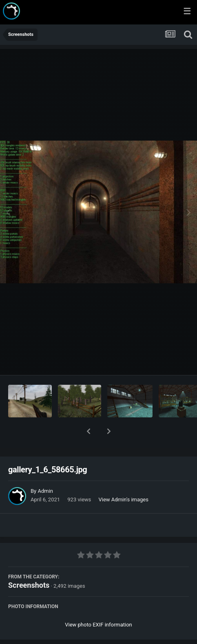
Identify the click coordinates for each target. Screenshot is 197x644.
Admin (45, 470)
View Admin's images (124, 478)
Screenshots (29, 564)
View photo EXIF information (98, 603)
